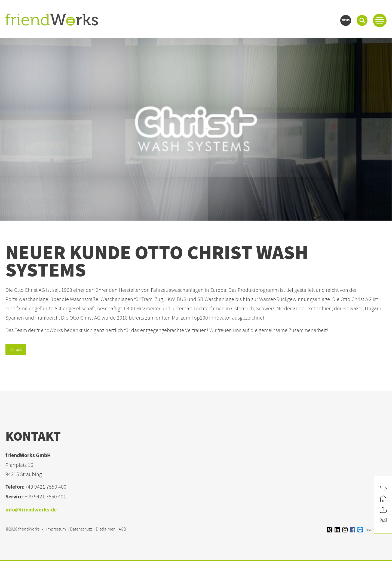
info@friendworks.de (31, 510)
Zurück (16, 350)
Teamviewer (372, 530)
